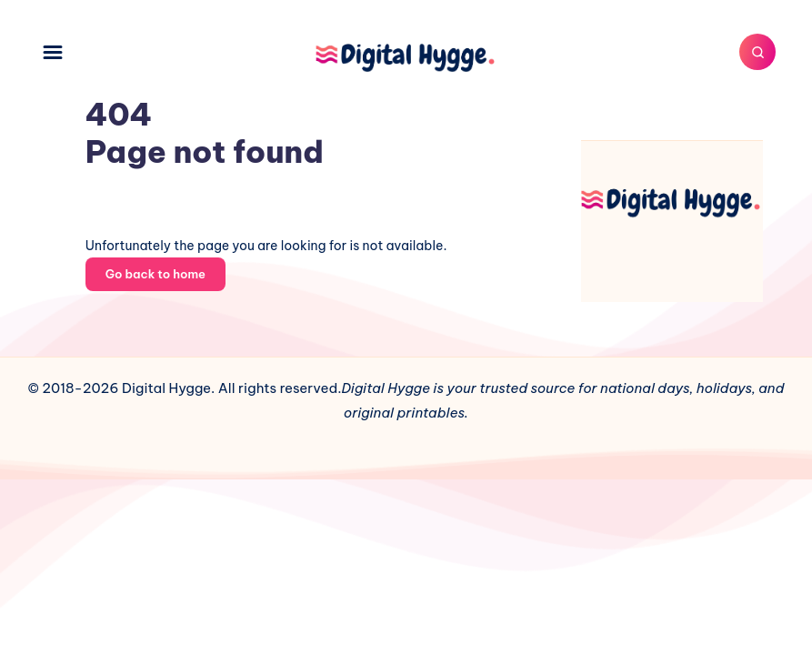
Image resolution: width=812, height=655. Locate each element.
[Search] (757, 52)
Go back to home (155, 274)
